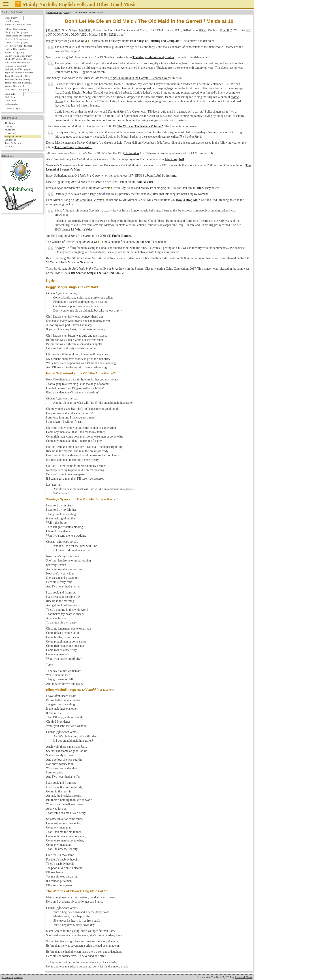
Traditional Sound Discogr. (18, 83)
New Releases (12, 21)
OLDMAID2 (79, 35)
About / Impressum (12, 977)
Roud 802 (54, 30)
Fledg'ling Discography (16, 32)
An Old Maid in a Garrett (86, 200)
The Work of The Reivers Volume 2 (140, 126)
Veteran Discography (15, 86)
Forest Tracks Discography (18, 36)
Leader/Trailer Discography (19, 56)
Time (200, 188)
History (9, 126)
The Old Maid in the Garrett (93, 188)
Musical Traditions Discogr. (19, 59)
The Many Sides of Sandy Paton (153, 57)
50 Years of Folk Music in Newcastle (69, 262)
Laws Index (11, 100)
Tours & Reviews (13, 143)
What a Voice (145, 182)
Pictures (9, 146)
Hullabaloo (132, 153)
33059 (103, 35)
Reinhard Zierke (244, 977)
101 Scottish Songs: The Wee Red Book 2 (97, 273)
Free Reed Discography (17, 39)
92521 (113, 35)
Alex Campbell (174, 159)
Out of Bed (143, 242)
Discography (11, 18)
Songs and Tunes (13, 136)
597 (248, 30)
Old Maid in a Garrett (88, 176)
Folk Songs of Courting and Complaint (155, 41)
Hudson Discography (15, 49)
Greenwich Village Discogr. (19, 46)
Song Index (10, 94)
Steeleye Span (54, 12)
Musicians (10, 130)
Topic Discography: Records (19, 73)
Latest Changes (12, 108)
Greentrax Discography (16, 42)
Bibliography (11, 104)
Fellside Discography (15, 29)
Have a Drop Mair (188, 200)
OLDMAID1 (60, 35)
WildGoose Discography (17, 89)
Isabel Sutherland (165, 176)
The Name (10, 123)
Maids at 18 (90, 242)
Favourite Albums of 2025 (18, 24)
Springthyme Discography (18, 69)
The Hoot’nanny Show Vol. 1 (73, 147)
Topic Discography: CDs (17, 76)
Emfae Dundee (122, 236)
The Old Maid (78, 41)
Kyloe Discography (14, 52)
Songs (67, 12)
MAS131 (85, 30)
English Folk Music (12, 12)
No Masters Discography (17, 62)
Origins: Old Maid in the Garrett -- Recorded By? (139, 78)
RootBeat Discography (16, 66)
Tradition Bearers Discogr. (18, 79)
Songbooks (10, 140)
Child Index (11, 97)
